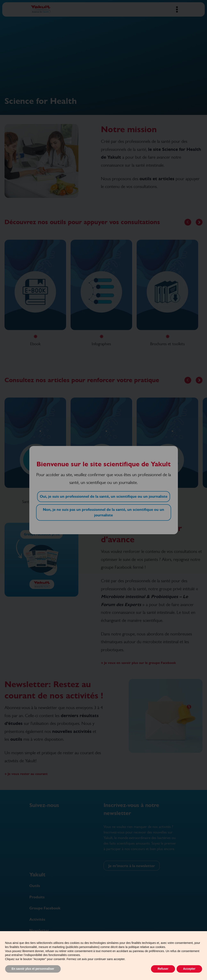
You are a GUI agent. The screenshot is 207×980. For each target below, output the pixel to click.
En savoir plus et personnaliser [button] (33, 969)
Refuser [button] (163, 969)
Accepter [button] (189, 969)
